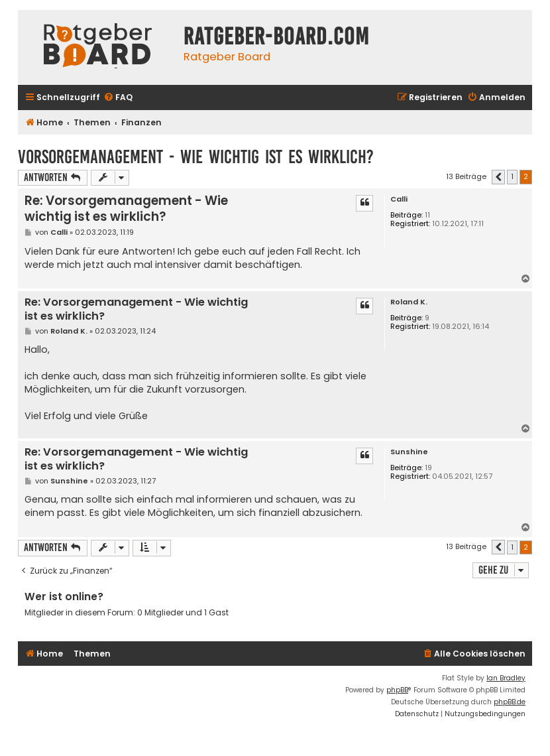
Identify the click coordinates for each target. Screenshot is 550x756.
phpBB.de (510, 702)
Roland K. (409, 302)
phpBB (397, 690)
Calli (399, 199)
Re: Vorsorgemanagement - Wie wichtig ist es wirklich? (126, 209)
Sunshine (409, 452)
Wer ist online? (64, 597)
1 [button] (512, 176)
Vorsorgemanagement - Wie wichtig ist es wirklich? (196, 157)
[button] (498, 177)
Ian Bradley (506, 678)
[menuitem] (118, 98)
